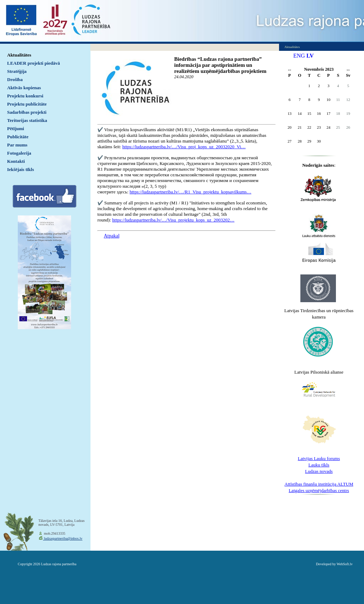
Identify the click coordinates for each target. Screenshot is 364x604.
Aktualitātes (19, 55)
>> (348, 70)
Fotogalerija (19, 153)
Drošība (15, 79)
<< (290, 70)
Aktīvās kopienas (24, 88)
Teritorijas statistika (27, 120)
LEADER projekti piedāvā (34, 63)
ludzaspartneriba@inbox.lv (63, 538)
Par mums (17, 145)
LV (310, 56)
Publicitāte (18, 137)
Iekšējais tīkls (20, 169)
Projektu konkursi (25, 96)
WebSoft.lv (345, 564)
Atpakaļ (112, 236)
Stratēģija (17, 71)
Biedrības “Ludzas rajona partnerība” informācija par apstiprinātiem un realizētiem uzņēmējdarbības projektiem (220, 65)
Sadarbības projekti (27, 112)
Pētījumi (16, 129)
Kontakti (16, 161)
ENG (299, 56)
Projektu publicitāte (27, 104)
